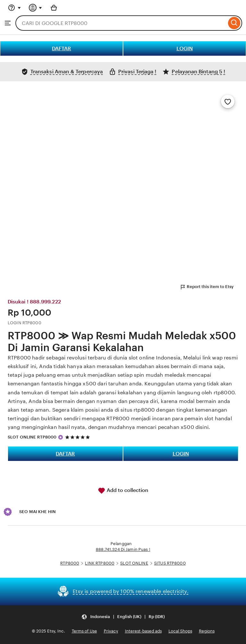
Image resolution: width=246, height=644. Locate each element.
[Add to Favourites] (228, 101)
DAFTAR (61, 48)
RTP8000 (70, 563)
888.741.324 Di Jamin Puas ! (123, 549)
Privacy (111, 631)
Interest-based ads (143, 631)
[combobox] (121, 23)
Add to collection (123, 491)
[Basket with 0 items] (54, 8)
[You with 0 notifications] (36, 8)
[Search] (234, 23)
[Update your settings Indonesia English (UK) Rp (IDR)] (123, 617)
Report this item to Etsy (207, 287)
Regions (207, 631)
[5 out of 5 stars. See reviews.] (78, 437)
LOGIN (185, 48)
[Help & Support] (14, 8)
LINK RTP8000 (100, 563)
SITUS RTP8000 (170, 563)
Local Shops (180, 631)
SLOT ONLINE (134, 563)
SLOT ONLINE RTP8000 (32, 437)
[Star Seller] (61, 437)
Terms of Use (84, 631)
